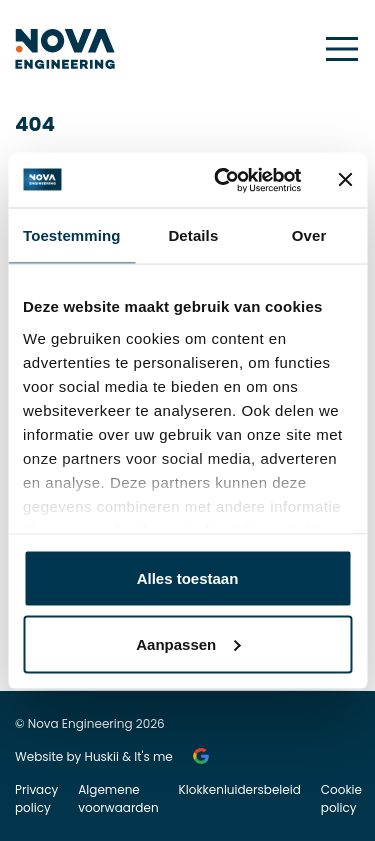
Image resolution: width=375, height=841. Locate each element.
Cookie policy (341, 798)
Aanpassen (188, 643)
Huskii (102, 756)
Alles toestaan (188, 578)
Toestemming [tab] (72, 235)
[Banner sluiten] (345, 180)
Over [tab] (309, 235)
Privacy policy (36, 798)
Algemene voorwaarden (118, 798)
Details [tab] (193, 235)
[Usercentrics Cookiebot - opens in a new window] (223, 180)
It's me (153, 756)
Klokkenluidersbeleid (240, 789)
